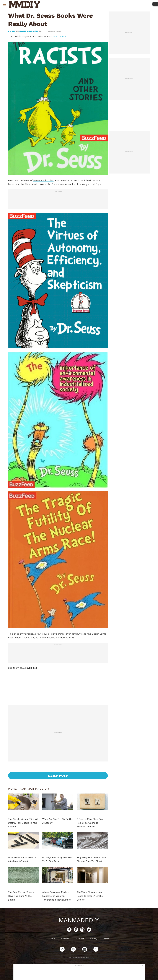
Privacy (94, 939)
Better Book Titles (43, 180)
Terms (106, 939)
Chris (12, 31)
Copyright (79, 939)
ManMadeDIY (79, 920)
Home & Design (29, 31)
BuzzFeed (32, 668)
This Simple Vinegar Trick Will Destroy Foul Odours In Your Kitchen (23, 823)
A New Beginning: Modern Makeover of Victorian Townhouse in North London (57, 896)
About (52, 939)
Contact (65, 939)
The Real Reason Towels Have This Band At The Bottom (21, 896)
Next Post (58, 776)
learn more (59, 36)
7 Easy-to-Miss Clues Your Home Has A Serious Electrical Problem (90, 823)
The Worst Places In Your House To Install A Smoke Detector (90, 896)
